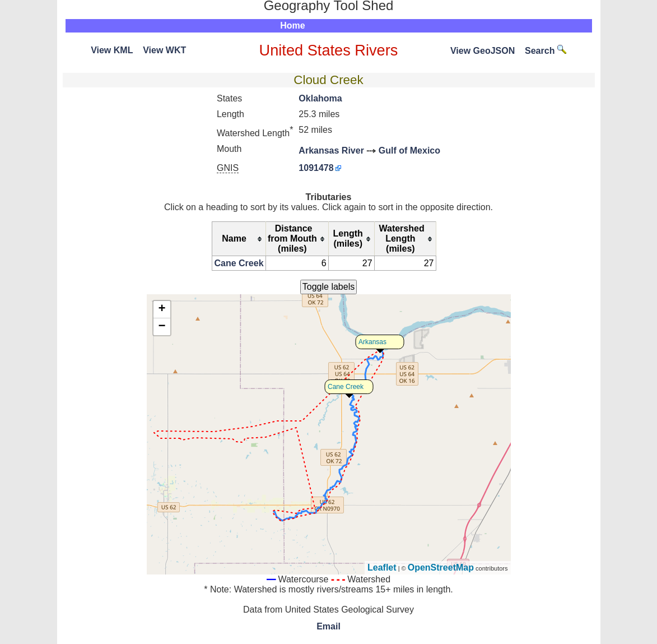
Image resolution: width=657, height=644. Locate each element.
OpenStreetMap (441, 567)
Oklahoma (320, 98)
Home (292, 26)
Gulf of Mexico (409, 150)
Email (328, 626)
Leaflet (382, 567)
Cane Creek (239, 263)
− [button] (162, 327)
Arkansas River (331, 150)
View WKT (164, 50)
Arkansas (372, 342)
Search (546, 51)
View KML (112, 50)
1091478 (316, 168)
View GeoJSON (483, 51)
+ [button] (162, 309)
